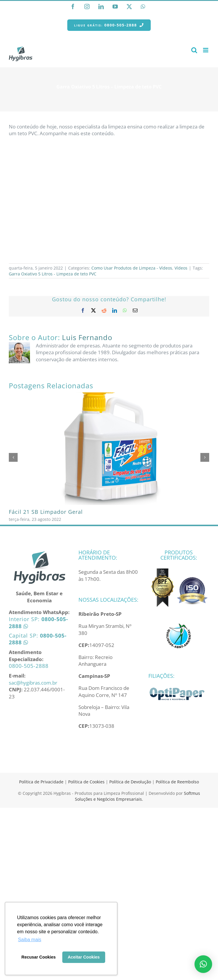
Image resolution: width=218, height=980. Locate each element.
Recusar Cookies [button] (39, 957)
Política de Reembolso (177, 782)
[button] (203, 964)
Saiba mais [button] (30, 940)
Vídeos (181, 268)
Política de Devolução (131, 782)
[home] (39, 553)
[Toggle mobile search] (194, 50)
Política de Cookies (86, 782)
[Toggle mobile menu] (206, 50)
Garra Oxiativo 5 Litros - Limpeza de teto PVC (53, 274)
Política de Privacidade (41, 782)
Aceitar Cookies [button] (84, 957)
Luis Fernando (87, 337)
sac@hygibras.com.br (33, 683)
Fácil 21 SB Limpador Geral (46, 512)
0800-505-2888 (29, 666)
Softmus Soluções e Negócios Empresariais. (137, 796)
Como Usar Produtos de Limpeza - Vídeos (132, 268)
